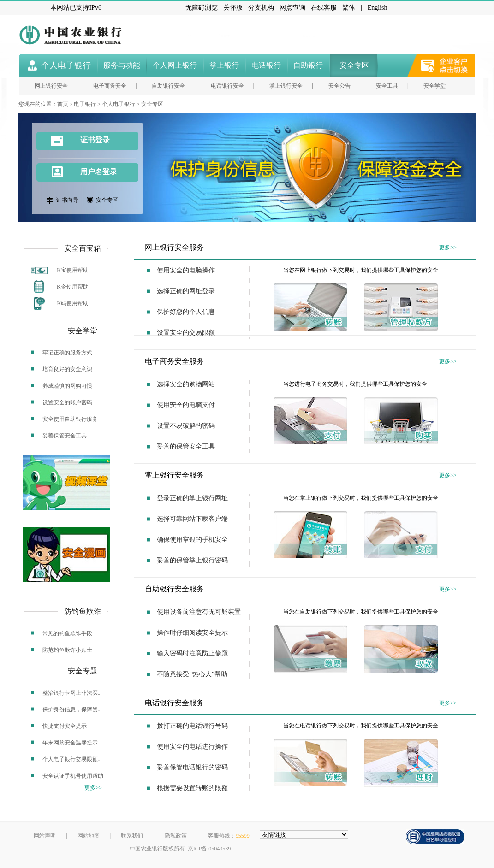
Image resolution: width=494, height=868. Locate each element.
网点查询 (292, 8)
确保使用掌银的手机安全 (192, 540)
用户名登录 (99, 172)
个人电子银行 (119, 104)
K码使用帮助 (73, 303)
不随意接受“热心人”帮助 (192, 674)
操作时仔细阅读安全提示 (192, 633)
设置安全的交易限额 (186, 333)
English (378, 8)
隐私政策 (176, 836)
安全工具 (387, 86)
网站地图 (89, 836)
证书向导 (67, 200)
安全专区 (152, 104)
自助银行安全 (168, 86)
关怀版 (233, 8)
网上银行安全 (51, 86)
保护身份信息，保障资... (72, 709)
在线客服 (324, 8)
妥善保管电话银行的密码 (192, 767)
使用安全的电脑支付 (186, 405)
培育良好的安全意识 (67, 369)
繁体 (349, 8)
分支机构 (261, 8)
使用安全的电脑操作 (186, 270)
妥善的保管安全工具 (186, 446)
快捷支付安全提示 (65, 726)
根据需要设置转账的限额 (192, 788)
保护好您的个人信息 (186, 312)
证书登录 (80, 141)
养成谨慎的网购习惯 (67, 386)
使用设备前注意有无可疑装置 (199, 612)
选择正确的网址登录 (186, 291)
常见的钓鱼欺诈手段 (67, 633)
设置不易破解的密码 (186, 426)
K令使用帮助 (73, 287)
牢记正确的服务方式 (67, 353)
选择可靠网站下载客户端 (192, 519)
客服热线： (229, 836)
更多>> (448, 248)
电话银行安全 (227, 86)
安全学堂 (434, 86)
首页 (63, 104)
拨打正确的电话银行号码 (192, 726)
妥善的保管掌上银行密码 (192, 560)
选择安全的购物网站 (186, 384)
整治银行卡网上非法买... (72, 693)
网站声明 (45, 836)
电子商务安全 (110, 86)
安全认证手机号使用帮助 (73, 776)
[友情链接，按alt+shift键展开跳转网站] (304, 835)
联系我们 (132, 836)
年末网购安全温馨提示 (70, 743)
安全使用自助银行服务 (70, 419)
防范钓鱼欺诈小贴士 (67, 650)
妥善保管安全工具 (65, 436)
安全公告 (339, 86)
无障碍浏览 (202, 8)
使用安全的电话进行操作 (192, 747)
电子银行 (85, 104)
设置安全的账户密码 (67, 402)
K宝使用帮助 (73, 270)
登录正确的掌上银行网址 (192, 498)
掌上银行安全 (286, 86)
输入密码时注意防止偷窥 (192, 653)
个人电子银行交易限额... (72, 759)
